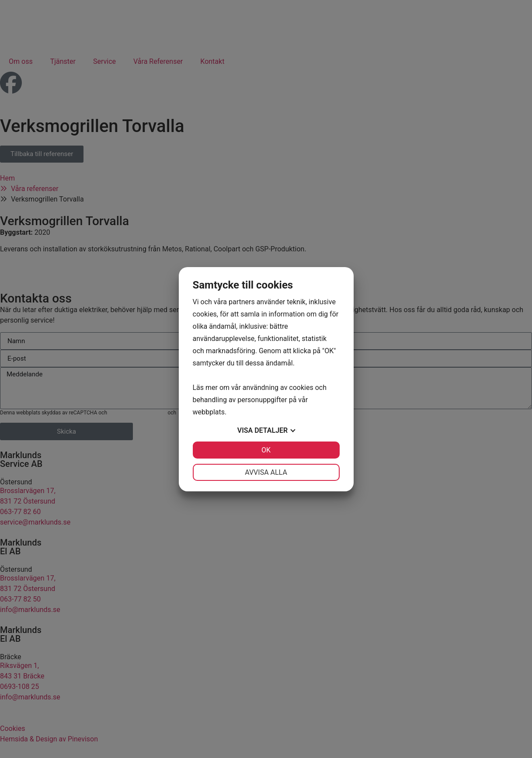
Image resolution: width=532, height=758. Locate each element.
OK (266, 450)
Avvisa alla (266, 472)
